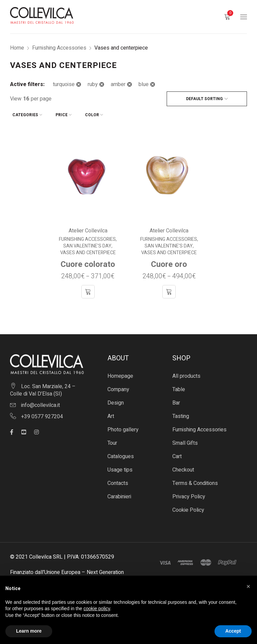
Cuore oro (169, 262)
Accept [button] (233, 631)
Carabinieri (119, 494)
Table (179, 387)
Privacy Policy (189, 494)
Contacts (118, 481)
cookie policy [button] (97, 609)
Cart (177, 454)
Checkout (183, 468)
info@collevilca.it (40, 403)
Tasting (181, 414)
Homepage (120, 374)
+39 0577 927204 (42, 414)
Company (118, 387)
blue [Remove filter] (144, 84)
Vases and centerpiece (88, 251)
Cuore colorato (88, 262)
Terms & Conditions (195, 481)
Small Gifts (185, 441)
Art (111, 414)
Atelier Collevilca (88, 228)
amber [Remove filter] (118, 84)
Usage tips (120, 468)
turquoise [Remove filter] (64, 84)
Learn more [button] (29, 631)
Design (116, 401)
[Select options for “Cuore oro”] (169, 289)
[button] (248, 586)
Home (17, 48)
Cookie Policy (188, 508)
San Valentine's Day (87, 244)
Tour (112, 441)
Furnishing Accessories (59, 48)
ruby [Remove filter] (93, 84)
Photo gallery (123, 427)
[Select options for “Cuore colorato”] (88, 289)
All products (186, 374)
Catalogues (121, 454)
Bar (176, 401)
